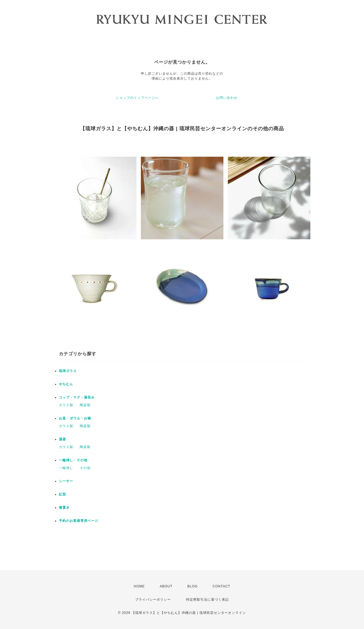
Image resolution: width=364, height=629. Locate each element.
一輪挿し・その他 (73, 460)
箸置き (64, 508)
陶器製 (85, 405)
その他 (85, 468)
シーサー (66, 481)
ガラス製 (66, 405)
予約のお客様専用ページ (79, 521)
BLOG (192, 586)
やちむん (66, 384)
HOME (139, 586)
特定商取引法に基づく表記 (207, 600)
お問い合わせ (227, 98)
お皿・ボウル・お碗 (75, 418)
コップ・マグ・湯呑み (77, 397)
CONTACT (221, 586)
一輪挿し (66, 468)
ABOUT (166, 586)
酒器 (62, 439)
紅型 (62, 494)
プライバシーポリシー (153, 600)
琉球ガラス (68, 371)
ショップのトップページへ (137, 98)
